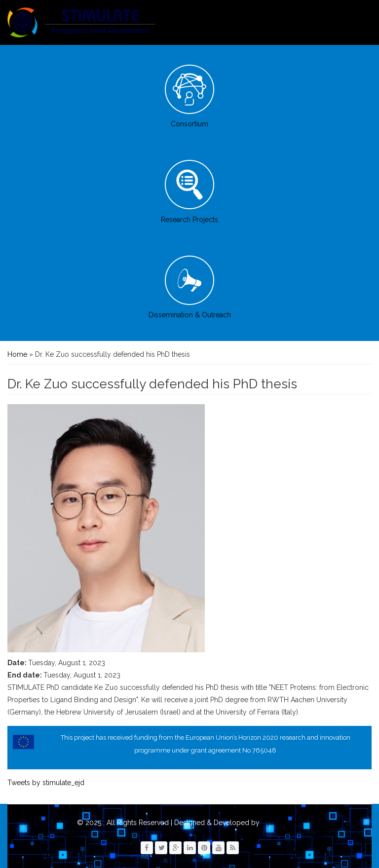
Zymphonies (281, 823)
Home (17, 354)
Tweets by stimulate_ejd (46, 783)
